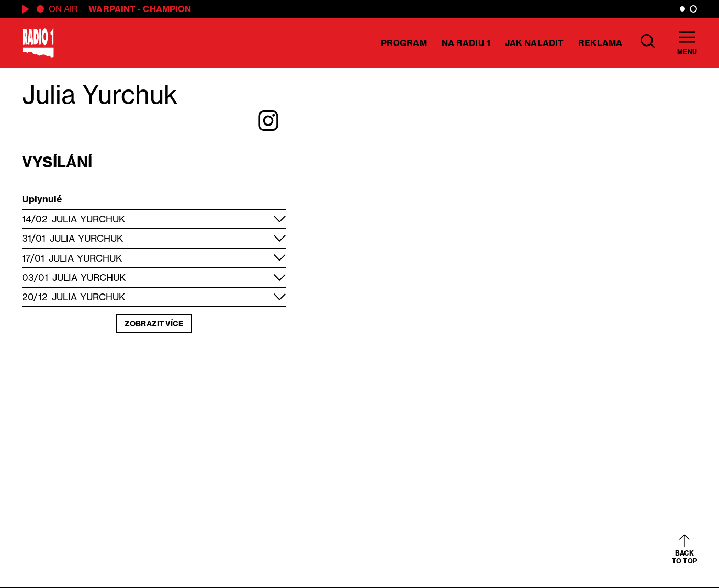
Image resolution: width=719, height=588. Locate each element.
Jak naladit (534, 43)
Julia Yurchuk (88, 219)
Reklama (600, 43)
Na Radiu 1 (466, 43)
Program (404, 43)
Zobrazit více (154, 324)
